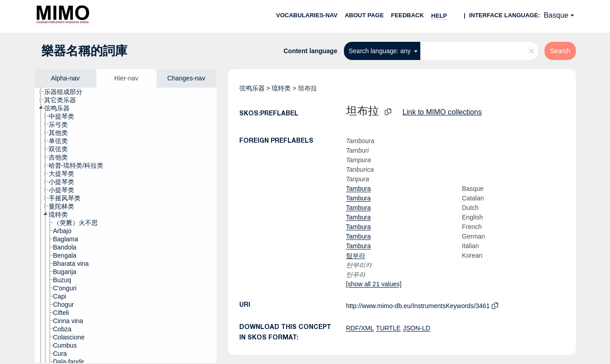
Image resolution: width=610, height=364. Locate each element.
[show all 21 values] (374, 284)
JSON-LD (417, 328)
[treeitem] (67, 92)
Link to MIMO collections (442, 112)
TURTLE (388, 328)
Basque (556, 15)
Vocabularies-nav (307, 15)
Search (560, 51)
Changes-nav (186, 78)
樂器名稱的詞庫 (84, 51)
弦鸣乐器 (252, 88)
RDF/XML (360, 328)
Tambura (358, 189)
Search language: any (380, 51)
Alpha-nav (65, 78)
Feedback (408, 15)
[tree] (126, 225)
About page (364, 15)
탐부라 (356, 255)
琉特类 (281, 88)
